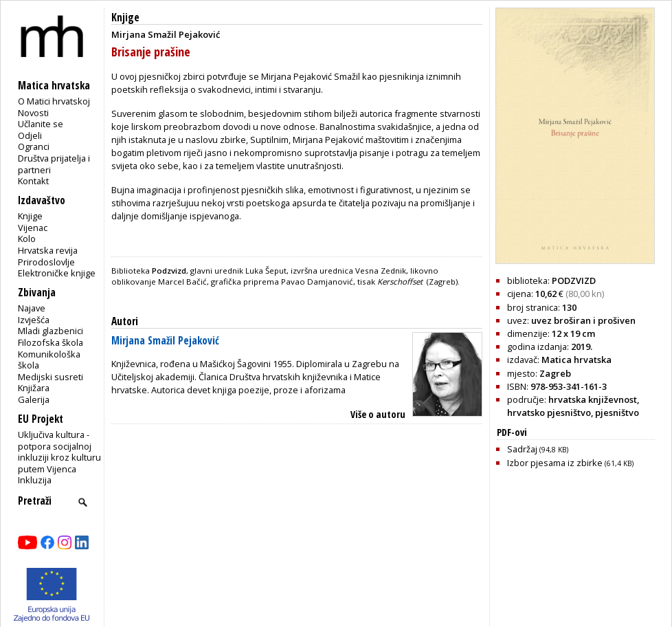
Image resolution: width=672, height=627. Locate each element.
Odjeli (30, 135)
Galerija (34, 399)
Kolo (27, 239)
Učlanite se (41, 124)
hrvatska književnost (593, 399)
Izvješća (34, 320)
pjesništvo (617, 412)
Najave (32, 308)
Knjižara (34, 388)
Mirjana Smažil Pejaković (165, 341)
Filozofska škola (51, 342)
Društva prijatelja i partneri (54, 164)
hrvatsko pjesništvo (549, 412)
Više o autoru (378, 414)
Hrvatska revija (48, 250)
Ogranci (34, 146)
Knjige (30, 216)
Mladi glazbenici (51, 331)
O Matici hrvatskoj (54, 101)
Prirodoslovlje (46, 262)
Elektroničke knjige (57, 273)
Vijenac (33, 228)
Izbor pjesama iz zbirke (570, 463)
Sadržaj (538, 449)
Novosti (33, 113)
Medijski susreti (51, 377)
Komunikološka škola (49, 360)
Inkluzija (35, 480)
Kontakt (33, 181)
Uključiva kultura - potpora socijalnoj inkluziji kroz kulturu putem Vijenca (59, 452)
